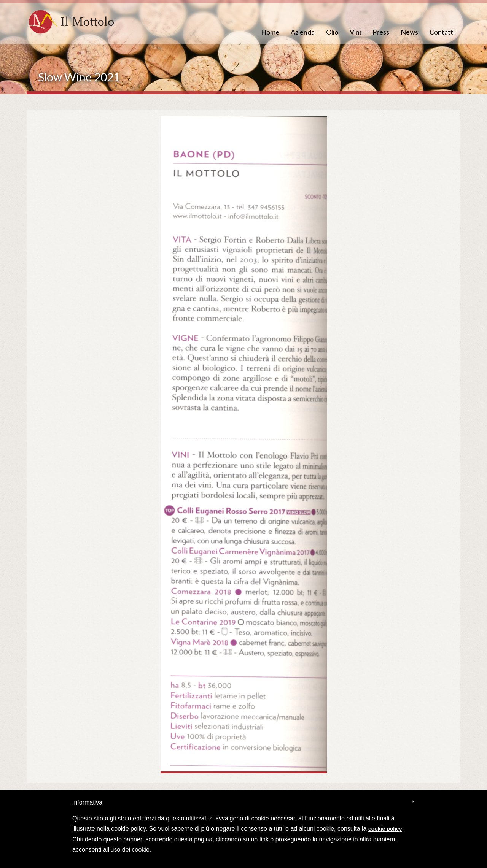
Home (270, 32)
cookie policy (385, 829)
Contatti (442, 32)
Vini (355, 32)
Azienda (303, 32)
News (409, 32)
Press (381, 32)
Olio (332, 32)
